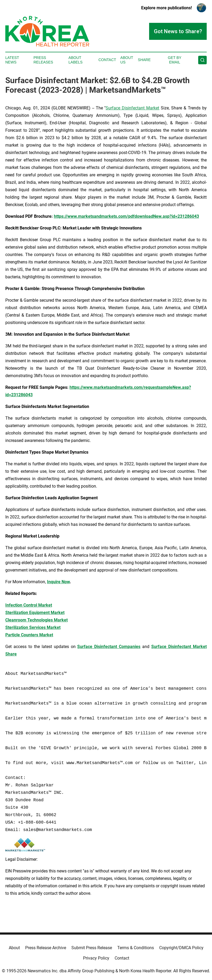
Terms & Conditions (136, 948)
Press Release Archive (46, 948)
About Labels (75, 60)
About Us (127, 60)
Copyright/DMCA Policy (181, 948)
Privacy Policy (96, 958)
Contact (107, 60)
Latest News (12, 60)
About (14, 948)
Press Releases (43, 60)
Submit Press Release (92, 948)
